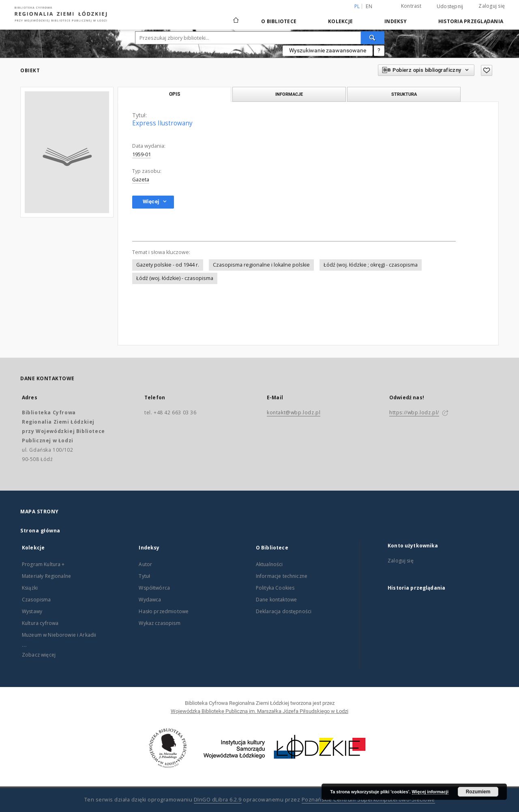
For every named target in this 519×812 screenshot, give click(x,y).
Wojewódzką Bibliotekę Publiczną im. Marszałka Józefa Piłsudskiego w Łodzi (259, 711)
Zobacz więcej (39, 655)
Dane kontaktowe (276, 600)
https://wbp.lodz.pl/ (414, 412)
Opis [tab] (175, 94)
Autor (145, 564)
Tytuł (144, 576)
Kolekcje (340, 21)
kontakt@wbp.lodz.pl (294, 412)
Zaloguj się (492, 6)
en (369, 6)
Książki (30, 588)
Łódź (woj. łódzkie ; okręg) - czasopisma (371, 265)
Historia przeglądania (471, 21)
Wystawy (32, 611)
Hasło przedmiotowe (164, 611)
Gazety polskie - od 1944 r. (168, 265)
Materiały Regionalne (46, 576)
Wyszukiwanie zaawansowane (328, 50)
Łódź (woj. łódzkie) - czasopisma (175, 278)
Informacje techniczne (282, 576)
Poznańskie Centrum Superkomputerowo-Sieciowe (368, 800)
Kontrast (411, 6)
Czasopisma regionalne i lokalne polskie (261, 265)
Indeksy (396, 21)
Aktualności (269, 564)
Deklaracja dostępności (284, 611)
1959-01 (142, 154)
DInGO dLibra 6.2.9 (218, 800)
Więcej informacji (430, 792)
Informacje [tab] (289, 94)
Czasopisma (36, 600)
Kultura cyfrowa (40, 623)
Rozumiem (478, 792)
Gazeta (141, 180)
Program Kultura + (43, 564)
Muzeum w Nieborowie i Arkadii (59, 635)
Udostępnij (450, 6)
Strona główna (40, 531)
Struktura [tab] (404, 94)
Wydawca (150, 600)
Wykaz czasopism (159, 623)
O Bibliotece (279, 21)
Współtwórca (154, 588)
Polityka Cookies (275, 588)
